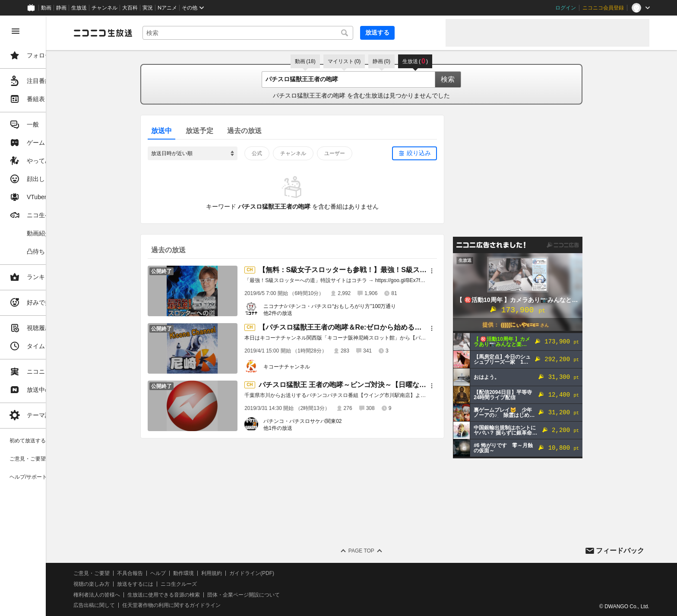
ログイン (566, 8)
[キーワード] (294, 33)
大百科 (130, 8)
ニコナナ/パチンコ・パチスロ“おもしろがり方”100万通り (355, 306)
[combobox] (294, 33)
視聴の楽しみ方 (142, 584)
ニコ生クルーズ (230, 584)
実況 (148, 8)
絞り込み (444, 153)
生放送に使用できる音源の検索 (215, 595)
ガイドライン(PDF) (303, 573)
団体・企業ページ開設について (294, 595)
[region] (48, 316)
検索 (473, 79)
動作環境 (234, 573)
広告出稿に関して (145, 605)
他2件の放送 (303, 313)
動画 (46, 8)
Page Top (387, 551)
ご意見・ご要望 (142, 573)
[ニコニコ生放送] (154, 33)
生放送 (79, 8)
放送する (418, 32)
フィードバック (620, 551)
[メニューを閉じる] (16, 31)
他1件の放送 (303, 428)
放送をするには (186, 584)
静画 (61, 8)
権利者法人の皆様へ (148, 595)
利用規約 (263, 573)
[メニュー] (457, 271)
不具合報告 (181, 573)
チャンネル (104, 8)
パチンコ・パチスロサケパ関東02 (328, 421)
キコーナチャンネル (312, 367)
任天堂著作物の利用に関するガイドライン (222, 605)
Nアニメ (167, 8)
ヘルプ (209, 573)
